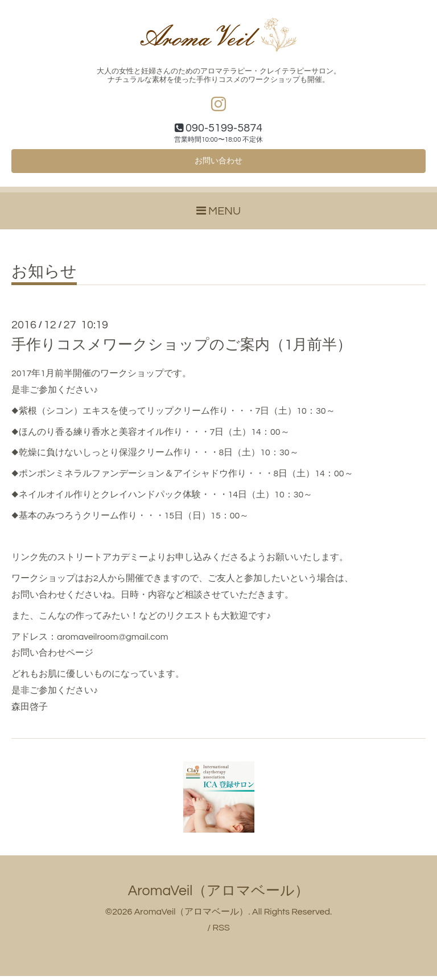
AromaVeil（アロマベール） (219, 894)
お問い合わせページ (52, 657)
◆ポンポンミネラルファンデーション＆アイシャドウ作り (129, 477)
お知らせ (44, 276)
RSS (221, 932)
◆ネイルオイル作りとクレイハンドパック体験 (106, 499)
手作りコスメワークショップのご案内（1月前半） (182, 349)
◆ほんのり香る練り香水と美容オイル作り (97, 435)
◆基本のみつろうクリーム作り (74, 520)
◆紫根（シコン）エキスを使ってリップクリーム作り (120, 415)
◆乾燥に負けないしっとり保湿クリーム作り (102, 456)
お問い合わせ (218, 164)
